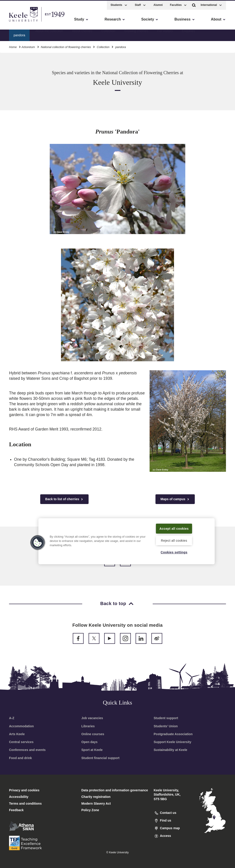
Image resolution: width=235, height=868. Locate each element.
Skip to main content (24, 23)
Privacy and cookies (24, 790)
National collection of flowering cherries (66, 46)
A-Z (12, 718)
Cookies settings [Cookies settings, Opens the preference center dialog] (174, 552)
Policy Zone (90, 810)
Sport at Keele (92, 750)
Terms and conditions (25, 804)
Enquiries (188, 34)
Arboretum (28, 46)
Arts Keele (17, 734)
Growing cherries (136, 34)
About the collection (49, 34)
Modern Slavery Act (96, 804)
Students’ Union (166, 726)
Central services (21, 742)
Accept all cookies (174, 525)
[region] (127, 538)
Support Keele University (173, 742)
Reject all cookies (174, 540)
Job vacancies (92, 718)
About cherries (82, 34)
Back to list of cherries (64, 499)
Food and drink (20, 758)
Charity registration (96, 797)
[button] (194, 4)
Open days (89, 742)
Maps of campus (175, 499)
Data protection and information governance (115, 790)
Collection (108, 34)
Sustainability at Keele (170, 750)
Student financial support (100, 758)
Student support (166, 718)
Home (13, 46)
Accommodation (21, 726)
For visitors (165, 34)
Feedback (16, 810)
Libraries (88, 726)
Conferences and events (27, 750)
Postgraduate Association (173, 734)
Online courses (93, 734)
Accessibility (17, 23)
